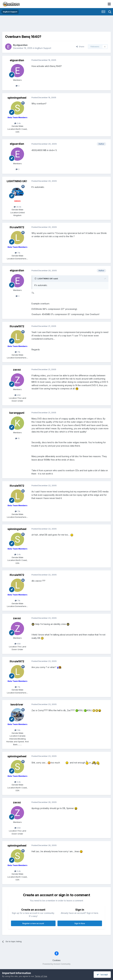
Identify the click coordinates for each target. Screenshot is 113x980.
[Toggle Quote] (36, 279)
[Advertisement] (57, 24)
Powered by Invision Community (57, 964)
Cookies (56, 960)
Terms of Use (41, 976)
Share (80, 47)
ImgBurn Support (43, 48)
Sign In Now (80, 923)
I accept (102, 974)
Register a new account (33, 923)
